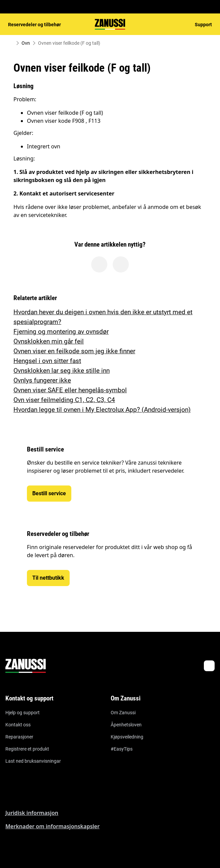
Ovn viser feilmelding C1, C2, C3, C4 (64, 400)
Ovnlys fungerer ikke (42, 380)
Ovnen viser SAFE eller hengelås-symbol (70, 390)
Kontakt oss (18, 725)
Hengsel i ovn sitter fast (47, 361)
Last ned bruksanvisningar (33, 761)
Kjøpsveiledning (127, 737)
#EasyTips (122, 749)
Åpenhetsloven (126, 725)
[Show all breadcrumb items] (11, 43)
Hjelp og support (23, 713)
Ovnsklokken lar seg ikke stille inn (62, 371)
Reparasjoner (19, 737)
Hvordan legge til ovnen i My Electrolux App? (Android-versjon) (102, 410)
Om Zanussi (123, 713)
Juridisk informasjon (32, 813)
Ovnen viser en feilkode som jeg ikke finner (74, 351)
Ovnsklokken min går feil (49, 341)
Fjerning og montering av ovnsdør (61, 332)
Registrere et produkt (27, 749)
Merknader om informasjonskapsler (52, 826)
